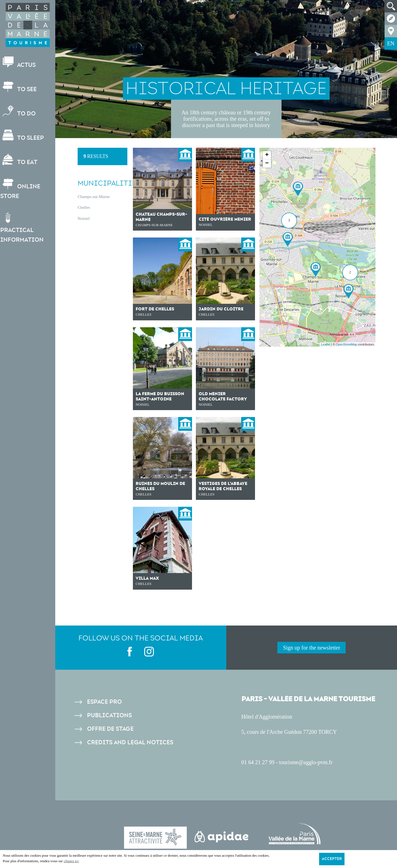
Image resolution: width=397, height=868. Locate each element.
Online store (23, 189)
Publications (109, 715)
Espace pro (104, 702)
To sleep (25, 135)
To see (21, 87)
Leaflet (326, 344)
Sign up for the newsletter (311, 648)
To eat (21, 160)
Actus (20, 63)
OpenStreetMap (346, 344)
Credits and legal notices (130, 742)
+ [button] (267, 155)
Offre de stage (110, 729)
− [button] (267, 163)
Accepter (332, 859)
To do (20, 111)
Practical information (24, 228)
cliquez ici (71, 861)
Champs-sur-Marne (94, 197)
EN (391, 43)
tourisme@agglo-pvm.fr (306, 762)
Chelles (84, 207)
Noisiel (84, 218)
